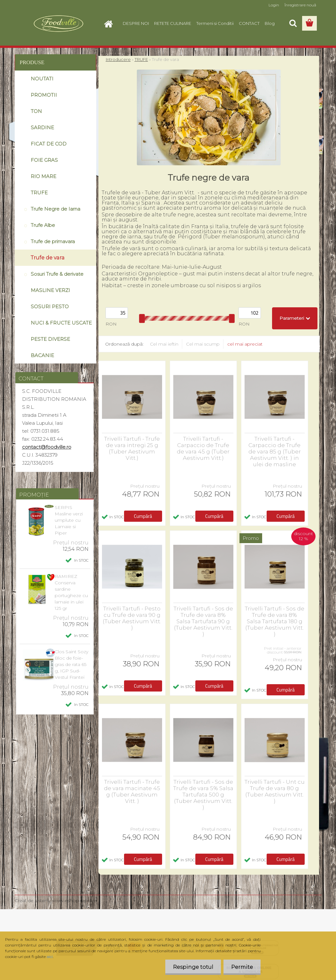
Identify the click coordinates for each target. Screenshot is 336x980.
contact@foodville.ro (47, 447)
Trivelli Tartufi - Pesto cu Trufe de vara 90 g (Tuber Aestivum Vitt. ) (132, 618)
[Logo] (59, 24)
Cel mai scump (203, 344)
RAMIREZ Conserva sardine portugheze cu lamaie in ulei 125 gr (71, 592)
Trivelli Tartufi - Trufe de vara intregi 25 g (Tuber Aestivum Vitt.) (132, 448)
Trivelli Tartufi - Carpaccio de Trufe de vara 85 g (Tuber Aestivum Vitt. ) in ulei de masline (275, 452)
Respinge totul (192, 967)
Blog (270, 23)
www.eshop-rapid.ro (75, 901)
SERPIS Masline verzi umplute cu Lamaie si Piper (69, 520)
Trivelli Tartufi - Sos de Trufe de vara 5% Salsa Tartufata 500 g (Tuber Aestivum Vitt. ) (203, 795)
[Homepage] (111, 23)
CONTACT (249, 23)
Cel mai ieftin (164, 344)
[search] (293, 23)
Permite (242, 967)
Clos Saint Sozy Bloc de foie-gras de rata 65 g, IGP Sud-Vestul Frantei (71, 664)
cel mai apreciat (245, 344)
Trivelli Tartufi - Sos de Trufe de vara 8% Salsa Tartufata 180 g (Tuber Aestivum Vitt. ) (275, 621)
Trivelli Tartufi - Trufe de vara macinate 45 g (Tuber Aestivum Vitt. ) (132, 791)
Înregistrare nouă (300, 5)
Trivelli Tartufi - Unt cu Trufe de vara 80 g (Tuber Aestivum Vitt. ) (275, 791)
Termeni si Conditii (215, 23)
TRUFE (141, 59)
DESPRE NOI (136, 23)
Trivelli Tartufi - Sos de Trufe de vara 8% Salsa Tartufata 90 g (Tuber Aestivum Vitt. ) (203, 621)
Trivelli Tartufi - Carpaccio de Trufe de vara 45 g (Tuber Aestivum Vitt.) (203, 448)
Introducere (118, 59)
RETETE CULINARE (173, 23)
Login (274, 5)
